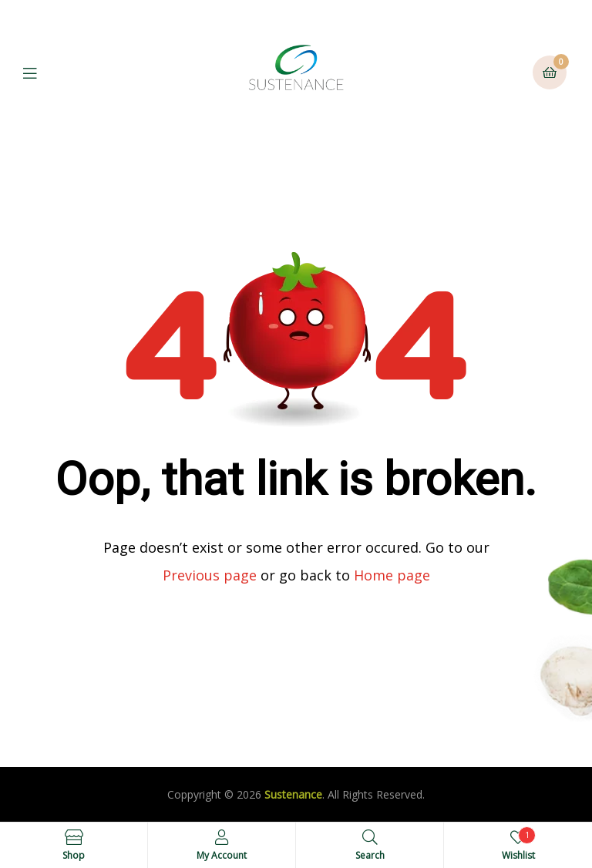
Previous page (210, 575)
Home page (392, 575)
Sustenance (293, 794)
